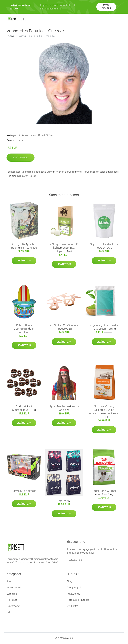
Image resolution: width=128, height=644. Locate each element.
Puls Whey (64, 501)
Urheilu (10, 612)
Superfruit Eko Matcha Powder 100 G (104, 246)
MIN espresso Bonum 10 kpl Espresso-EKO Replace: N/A (64, 248)
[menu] (119, 19)
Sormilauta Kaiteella (24, 491)
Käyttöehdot (74, 594)
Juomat (11, 581)
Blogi (69, 581)
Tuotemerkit (13, 606)
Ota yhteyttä (74, 587)
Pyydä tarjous (106, 7)
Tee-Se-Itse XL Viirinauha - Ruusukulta (64, 327)
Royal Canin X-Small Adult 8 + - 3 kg (104, 493)
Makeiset (12, 600)
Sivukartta (72, 606)
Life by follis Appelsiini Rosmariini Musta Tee (24, 246)
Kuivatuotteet (29, 135)
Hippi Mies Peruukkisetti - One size (64, 408)
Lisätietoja (20, 158)
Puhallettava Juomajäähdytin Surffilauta (24, 329)
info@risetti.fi (74, 560)
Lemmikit (12, 594)
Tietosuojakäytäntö (78, 600)
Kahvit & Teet (46, 135)
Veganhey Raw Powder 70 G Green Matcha (104, 327)
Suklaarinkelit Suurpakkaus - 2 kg (24, 408)
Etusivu (10, 36)
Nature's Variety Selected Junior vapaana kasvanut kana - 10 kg (104, 412)
